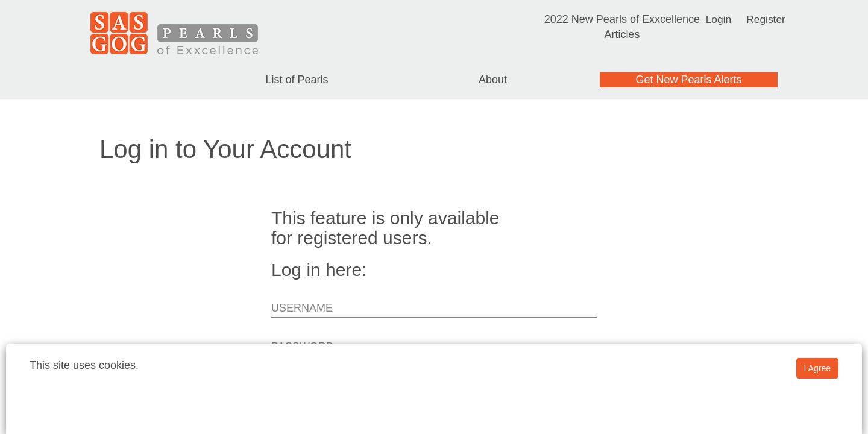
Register (766, 19)
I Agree (817, 368)
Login (718, 19)
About (493, 80)
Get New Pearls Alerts (688, 80)
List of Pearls (297, 80)
